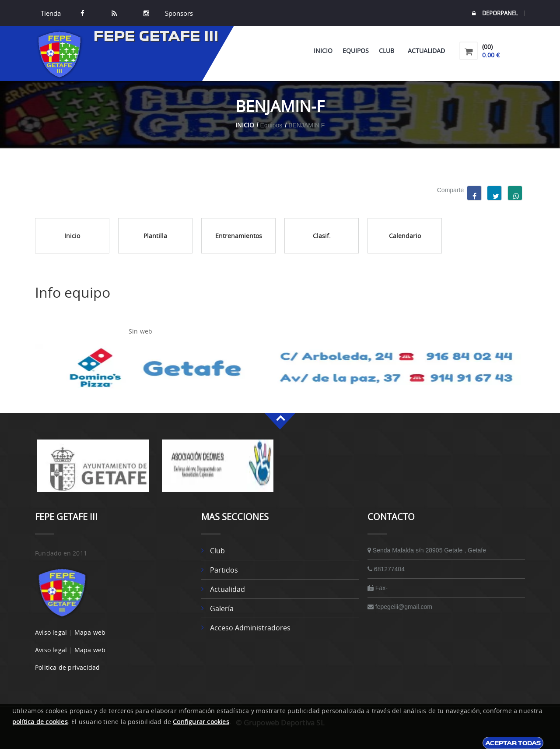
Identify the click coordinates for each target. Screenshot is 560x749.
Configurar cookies (201, 722)
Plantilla (155, 236)
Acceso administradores (250, 628)
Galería (222, 608)
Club (388, 51)
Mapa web (90, 632)
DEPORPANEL (495, 13)
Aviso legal (51, 632)
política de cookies (40, 722)
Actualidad (426, 51)
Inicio (323, 51)
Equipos (356, 51)
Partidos (224, 570)
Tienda (51, 13)
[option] (93, 470)
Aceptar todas (513, 743)
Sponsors (178, 13)
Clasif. (322, 236)
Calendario (405, 236)
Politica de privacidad (67, 667)
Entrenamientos (239, 236)
